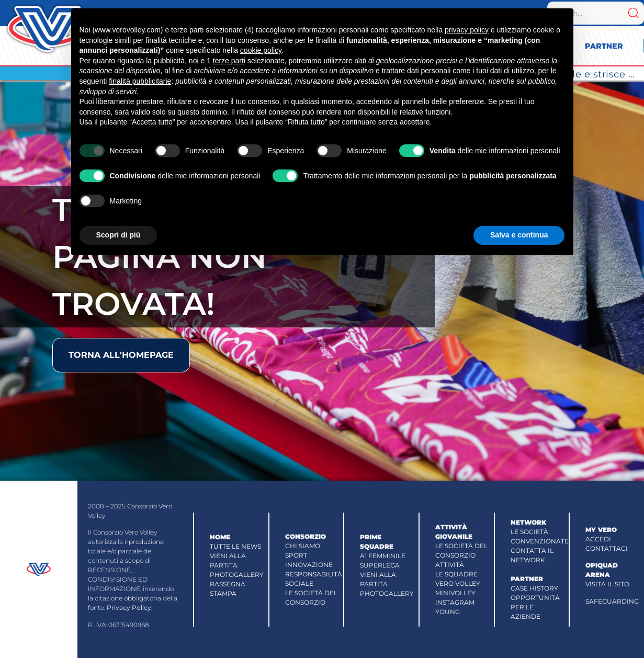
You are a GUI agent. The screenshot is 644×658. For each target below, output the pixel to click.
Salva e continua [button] (519, 235)
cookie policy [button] (261, 50)
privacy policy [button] (467, 30)
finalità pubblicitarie (140, 81)
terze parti (229, 61)
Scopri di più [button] (118, 235)
